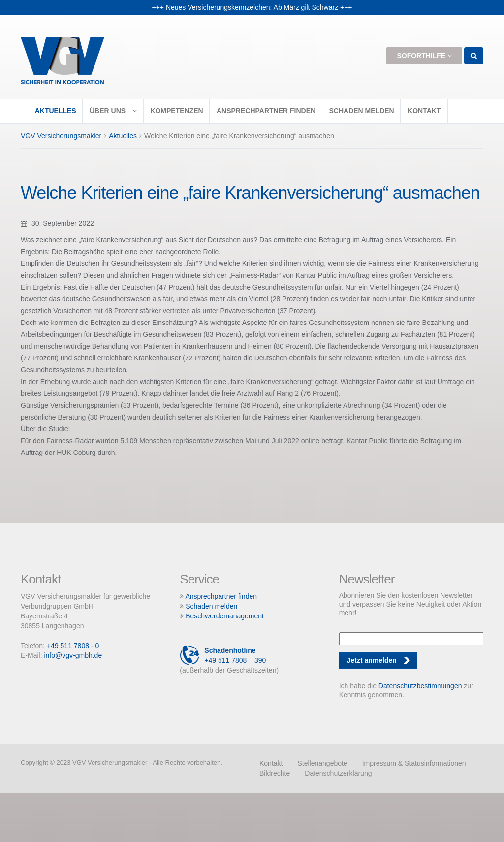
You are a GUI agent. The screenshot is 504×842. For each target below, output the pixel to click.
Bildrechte (275, 773)
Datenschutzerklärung (338, 773)
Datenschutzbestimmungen (420, 686)
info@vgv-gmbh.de (73, 655)
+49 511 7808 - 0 (73, 646)
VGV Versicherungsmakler (61, 136)
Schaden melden (361, 111)
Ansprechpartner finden (266, 111)
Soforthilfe (424, 56)
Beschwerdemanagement (225, 616)
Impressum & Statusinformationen (414, 763)
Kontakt (424, 111)
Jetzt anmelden (372, 660)
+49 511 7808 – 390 (223, 655)
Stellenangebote (322, 763)
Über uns (113, 111)
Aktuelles (56, 111)
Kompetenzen (176, 111)
